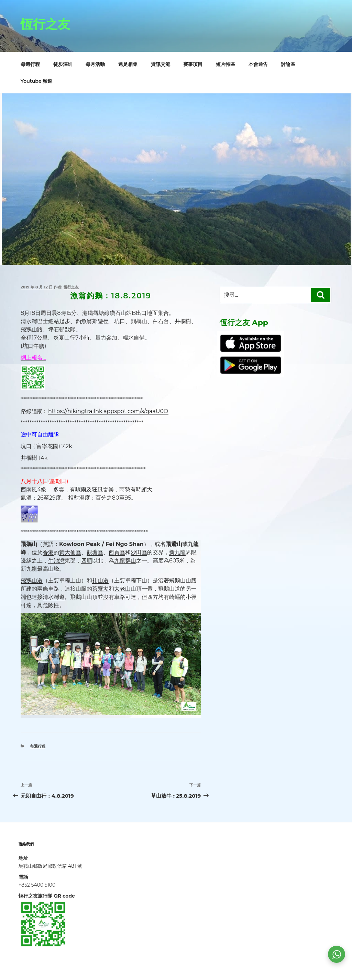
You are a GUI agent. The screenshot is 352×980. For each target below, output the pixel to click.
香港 (48, 552)
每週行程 (30, 64)
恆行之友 (45, 24)
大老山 (122, 589)
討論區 (288, 64)
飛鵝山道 (32, 580)
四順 (87, 561)
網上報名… (33, 358)
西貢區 (117, 552)
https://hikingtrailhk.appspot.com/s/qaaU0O (108, 411)
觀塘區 (95, 552)
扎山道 (100, 580)
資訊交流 (161, 64)
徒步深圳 (63, 64)
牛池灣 (56, 561)
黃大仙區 (70, 552)
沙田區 (139, 552)
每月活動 (95, 64)
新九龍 (177, 552)
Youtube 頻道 (37, 81)
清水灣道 (54, 597)
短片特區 (225, 64)
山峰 (54, 569)
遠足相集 (128, 64)
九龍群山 (125, 561)
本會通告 (258, 64)
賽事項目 (193, 64)
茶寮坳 (100, 589)
